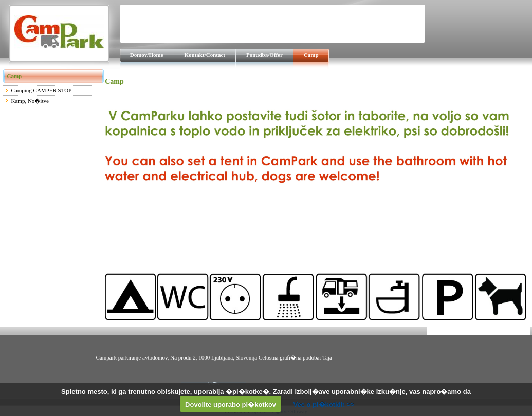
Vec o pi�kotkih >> (324, 404)
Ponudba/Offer (264, 55)
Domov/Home (147, 55)
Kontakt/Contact (205, 55)
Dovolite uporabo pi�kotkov (231, 404)
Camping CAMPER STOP (42, 90)
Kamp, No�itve (30, 101)
